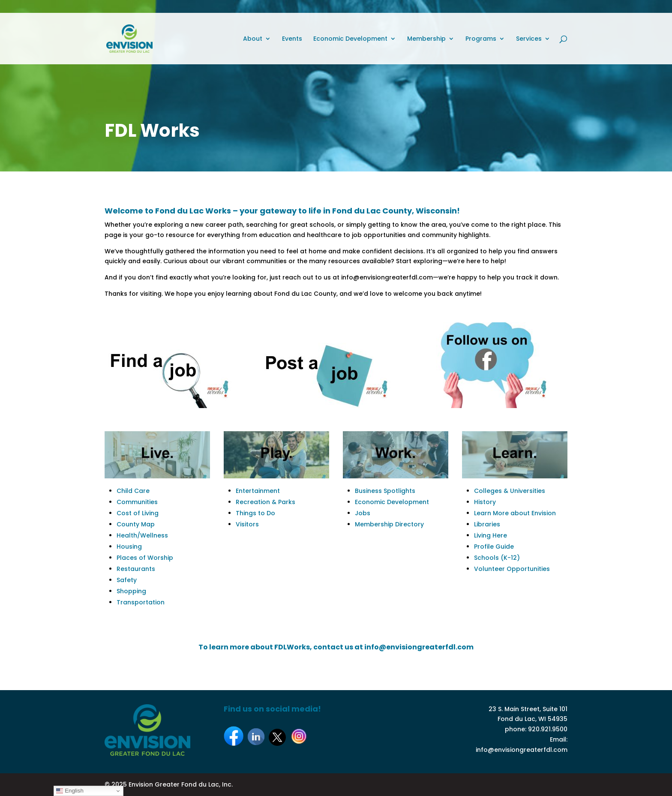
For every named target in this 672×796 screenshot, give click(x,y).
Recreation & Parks (265, 502)
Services (529, 39)
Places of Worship (145, 558)
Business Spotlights (385, 491)
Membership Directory (389, 524)
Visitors (247, 524)
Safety (127, 580)
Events (292, 39)
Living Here (490, 535)
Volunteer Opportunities (512, 569)
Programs (481, 39)
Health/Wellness (142, 535)
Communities (137, 502)
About (253, 39)
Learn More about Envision (515, 513)
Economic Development (350, 39)
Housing (129, 547)
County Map (136, 524)
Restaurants (136, 569)
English (70, 791)
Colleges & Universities (510, 491)
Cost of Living (138, 513)
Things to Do (255, 513)
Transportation (141, 602)
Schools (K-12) (497, 558)
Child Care (133, 491)
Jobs (363, 513)
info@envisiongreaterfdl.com (522, 750)
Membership (426, 39)
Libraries (487, 524)
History (485, 502)
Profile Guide (494, 547)
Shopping (131, 591)
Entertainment (258, 491)
